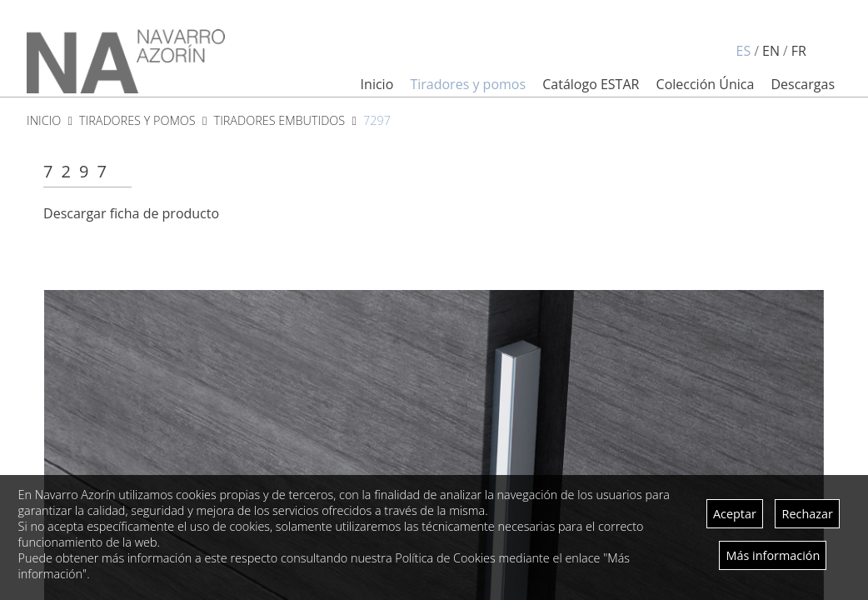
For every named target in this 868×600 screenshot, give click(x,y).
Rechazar (808, 514)
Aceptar (735, 514)
